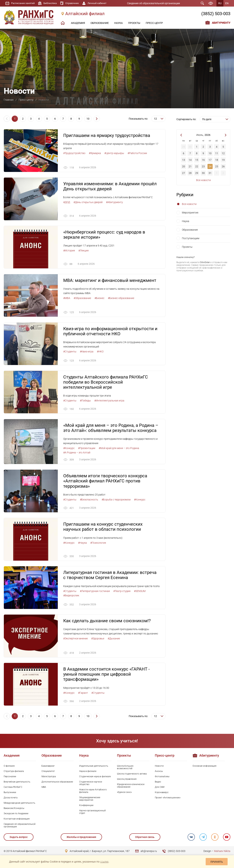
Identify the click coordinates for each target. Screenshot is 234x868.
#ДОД (67, 202)
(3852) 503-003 (216, 14)
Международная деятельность (19, 804)
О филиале (9, 767)
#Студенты (70, 352)
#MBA (67, 298)
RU (220, 3)
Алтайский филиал (85, 14)
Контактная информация (17, 820)
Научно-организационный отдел (92, 813)
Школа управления (127, 780)
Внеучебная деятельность (17, 783)
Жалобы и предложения (81, 838)
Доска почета (11, 799)
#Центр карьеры (114, 153)
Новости (159, 767)
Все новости (203, 180)
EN (227, 3)
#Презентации (87, 449)
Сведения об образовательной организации (156, 3)
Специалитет (48, 772)
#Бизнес (99, 298)
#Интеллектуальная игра (109, 401)
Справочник (75, 3)
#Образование (82, 298)
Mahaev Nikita (222, 852)
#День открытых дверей (88, 202)
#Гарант (83, 694)
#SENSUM (140, 592)
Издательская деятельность (94, 767)
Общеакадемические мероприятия (90, 800)
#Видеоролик (71, 596)
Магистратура (49, 778)
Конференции (86, 806)
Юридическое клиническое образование (131, 787)
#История (69, 251)
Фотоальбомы (162, 778)
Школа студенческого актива (132, 775)
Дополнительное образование (57, 783)
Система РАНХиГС (13, 788)
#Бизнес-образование (121, 298)
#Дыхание (114, 640)
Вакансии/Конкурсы (14, 809)
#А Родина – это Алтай (77, 453)
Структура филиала (14, 772)
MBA (44, 788)
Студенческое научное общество (91, 784)
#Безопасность (89, 500)
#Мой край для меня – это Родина (119, 449)
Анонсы (159, 772)
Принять (217, 862)
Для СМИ (160, 788)
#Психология (98, 543)
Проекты (187, 247)
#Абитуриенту (114, 202)
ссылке (104, 862)
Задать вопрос (19, 838)
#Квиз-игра (87, 352)
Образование (190, 230)
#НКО (100, 352)
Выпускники (10, 793)
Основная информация (204, 767)
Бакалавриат (48, 767)
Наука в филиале (88, 772)
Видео (158, 783)
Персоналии (10, 778)
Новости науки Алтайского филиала (93, 792)
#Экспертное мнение (76, 640)
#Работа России (137, 153)
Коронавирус (162, 793)
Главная (9, 100)
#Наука (82, 543)
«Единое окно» (124, 793)
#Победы (85, 401)
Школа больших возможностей (125, 768)
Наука (186, 221)
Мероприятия (190, 213)
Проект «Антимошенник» (168, 799)
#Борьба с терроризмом (116, 500)
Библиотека (52, 3)
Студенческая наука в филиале (95, 778)
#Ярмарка (95, 153)
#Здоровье (98, 640)
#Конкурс (69, 449)
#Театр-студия (122, 592)
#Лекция (84, 251)
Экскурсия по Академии (16, 815)
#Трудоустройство (74, 153)
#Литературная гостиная (95, 592)
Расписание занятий (23, 3)
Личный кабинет (101, 3)
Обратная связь (145, 838)
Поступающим (191, 238)
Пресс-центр (26, 100)
